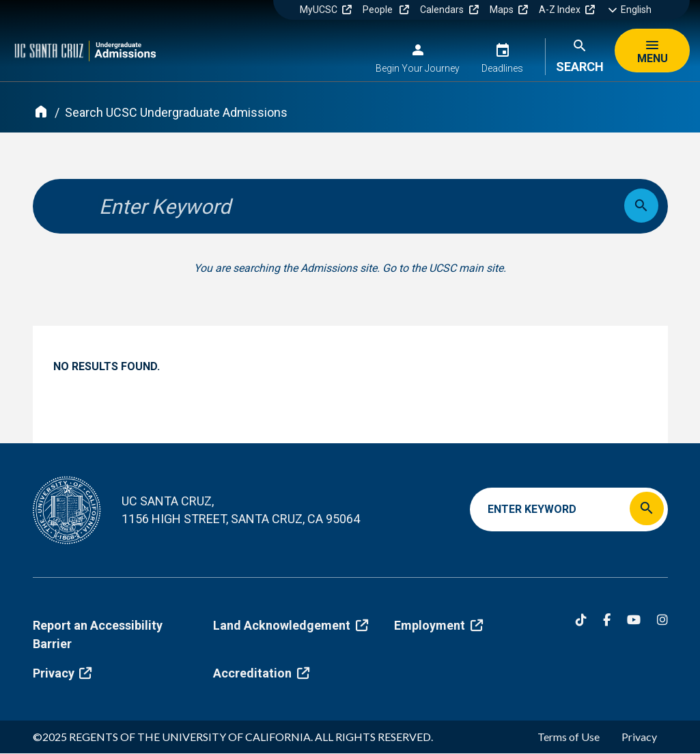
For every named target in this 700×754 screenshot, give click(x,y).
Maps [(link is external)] (509, 10)
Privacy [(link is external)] (62, 673)
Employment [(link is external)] (438, 625)
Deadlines (502, 68)
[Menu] (652, 51)
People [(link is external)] (386, 10)
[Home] (41, 111)
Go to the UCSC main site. (444, 268)
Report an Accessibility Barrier (98, 634)
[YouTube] (634, 620)
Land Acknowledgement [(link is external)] (290, 625)
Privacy (639, 737)
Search (580, 67)
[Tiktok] (581, 620)
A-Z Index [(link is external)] (567, 10)
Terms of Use (569, 737)
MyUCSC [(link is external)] (326, 10)
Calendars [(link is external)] (449, 10)
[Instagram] (662, 620)
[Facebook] (607, 620)
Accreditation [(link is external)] (261, 673)
